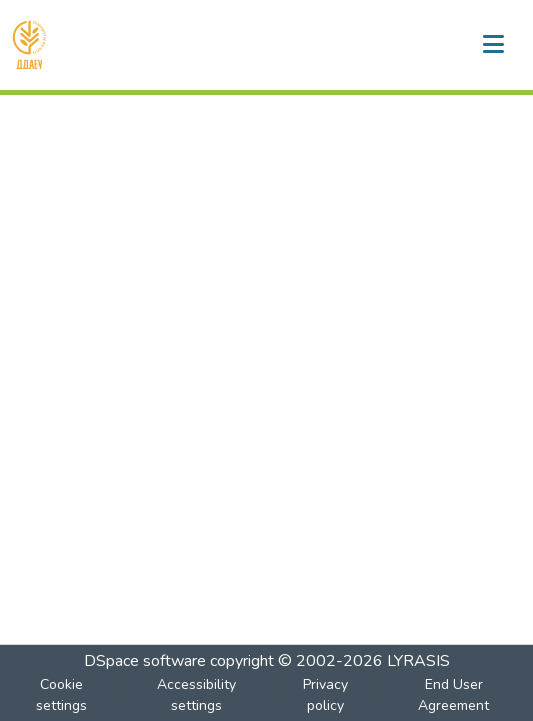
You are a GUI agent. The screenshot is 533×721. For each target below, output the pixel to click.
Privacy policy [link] (325, 695)
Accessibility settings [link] (196, 695)
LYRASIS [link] (418, 661)
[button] (29, 45)
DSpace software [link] (145, 661)
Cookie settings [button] (61, 695)
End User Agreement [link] (453, 695)
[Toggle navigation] (493, 45)
